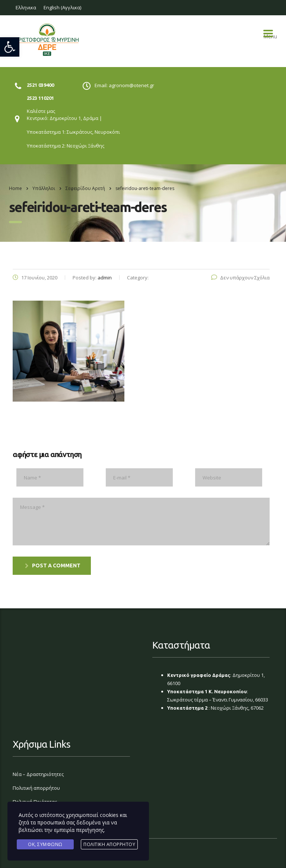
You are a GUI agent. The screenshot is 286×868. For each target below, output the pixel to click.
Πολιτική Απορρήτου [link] (109, 844)
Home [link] (15, 188)
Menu (268, 34)
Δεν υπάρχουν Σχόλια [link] (240, 278)
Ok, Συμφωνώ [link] (45, 844)
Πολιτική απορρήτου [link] (36, 788)
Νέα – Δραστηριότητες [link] (38, 774)
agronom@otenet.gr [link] (131, 85)
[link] (10, 47)
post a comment (53, 566)
